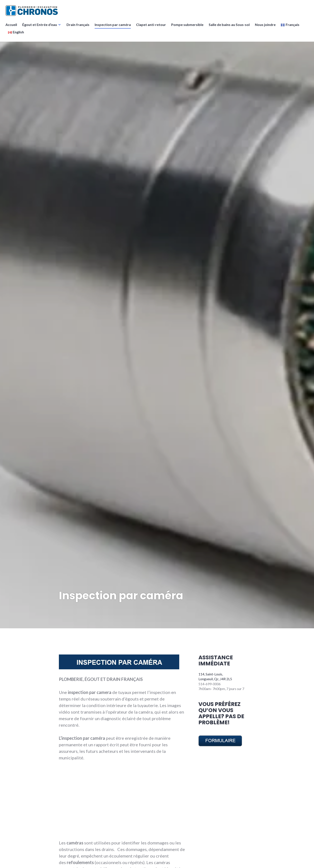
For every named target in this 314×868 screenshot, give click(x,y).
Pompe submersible (188, 27)
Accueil (12, 27)
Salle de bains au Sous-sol (230, 27)
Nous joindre (266, 27)
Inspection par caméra (114, 27)
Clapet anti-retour (152, 27)
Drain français (79, 27)
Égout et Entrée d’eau (41, 27)
